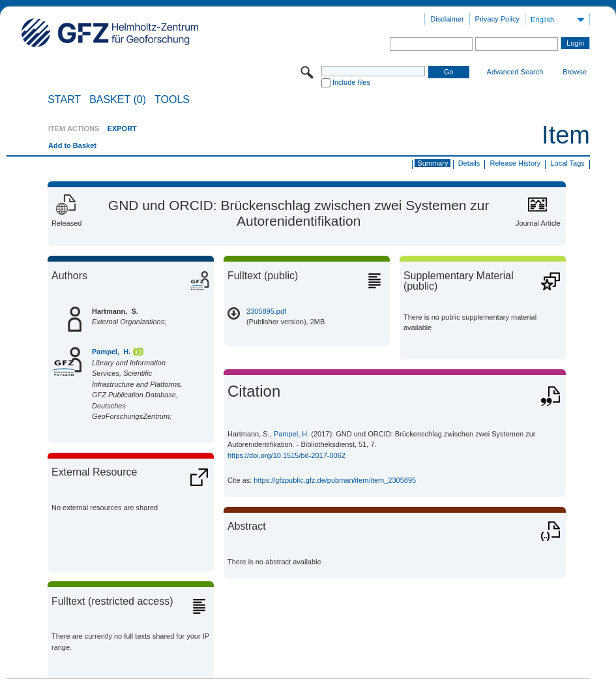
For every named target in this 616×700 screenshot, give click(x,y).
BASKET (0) (118, 100)
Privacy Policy (497, 19)
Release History (516, 163)
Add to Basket (72, 145)
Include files (351, 82)
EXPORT (122, 129)
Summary (433, 163)
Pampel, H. (111, 352)
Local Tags (567, 163)
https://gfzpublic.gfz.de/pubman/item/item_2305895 (335, 480)
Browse (575, 72)
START (64, 100)
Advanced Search (515, 72)
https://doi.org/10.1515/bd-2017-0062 (286, 455)
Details (469, 163)
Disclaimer (447, 19)
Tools (172, 100)
